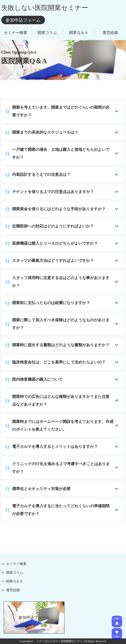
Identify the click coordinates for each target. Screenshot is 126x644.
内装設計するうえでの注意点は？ (41, 174)
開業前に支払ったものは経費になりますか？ (51, 303)
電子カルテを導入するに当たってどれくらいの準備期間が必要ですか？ (61, 510)
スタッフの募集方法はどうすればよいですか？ (53, 261)
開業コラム (47, 33)
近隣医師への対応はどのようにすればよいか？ (53, 226)
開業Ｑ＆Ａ (79, 33)
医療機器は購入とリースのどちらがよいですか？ (55, 243)
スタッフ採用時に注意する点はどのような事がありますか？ (61, 282)
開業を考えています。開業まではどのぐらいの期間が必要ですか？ (61, 111)
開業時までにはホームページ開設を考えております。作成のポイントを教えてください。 (63, 425)
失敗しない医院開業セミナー (45, 8)
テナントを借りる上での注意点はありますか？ (53, 192)
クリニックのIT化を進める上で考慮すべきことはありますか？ (61, 468)
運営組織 (110, 33)
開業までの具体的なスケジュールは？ (45, 132)
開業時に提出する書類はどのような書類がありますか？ (61, 345)
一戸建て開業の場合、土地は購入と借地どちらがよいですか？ (61, 153)
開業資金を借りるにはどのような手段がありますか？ (59, 209)
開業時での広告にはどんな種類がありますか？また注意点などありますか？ (61, 400)
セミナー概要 (16, 33)
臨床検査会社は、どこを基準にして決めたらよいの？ (59, 362)
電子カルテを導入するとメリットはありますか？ (55, 447)
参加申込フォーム (23, 20)
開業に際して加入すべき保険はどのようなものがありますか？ (61, 324)
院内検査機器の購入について (37, 379)
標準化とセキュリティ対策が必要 (41, 489)
